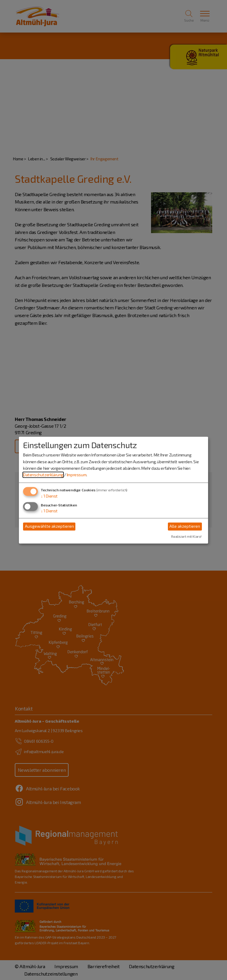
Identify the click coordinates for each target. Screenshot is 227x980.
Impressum (77, 475)
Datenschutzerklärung (43, 475)
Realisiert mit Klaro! (186, 536)
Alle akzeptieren (185, 526)
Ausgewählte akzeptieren (49, 526)
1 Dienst (49, 496)
